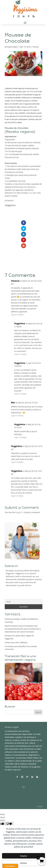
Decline (24, 863)
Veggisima (20, 424)
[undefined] (9, 824)
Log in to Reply (17, 315)
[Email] (24, 602)
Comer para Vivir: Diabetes (16, 642)
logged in (20, 512)
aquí (31, 193)
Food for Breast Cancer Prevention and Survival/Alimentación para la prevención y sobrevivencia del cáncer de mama (23, 629)
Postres (36, 47)
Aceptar (24, 856)
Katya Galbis (12, 47)
